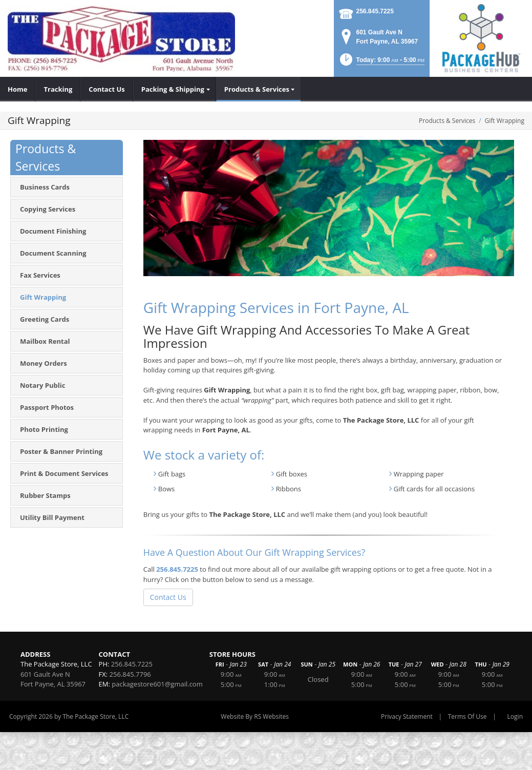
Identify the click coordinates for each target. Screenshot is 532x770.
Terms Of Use (467, 716)
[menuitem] (18, 89)
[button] (381, 63)
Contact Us (168, 597)
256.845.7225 (375, 11)
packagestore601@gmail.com (157, 684)
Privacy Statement (407, 716)
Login (515, 716)
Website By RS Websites (255, 716)
